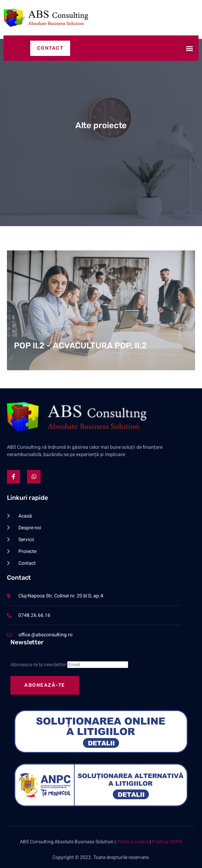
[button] (189, 48)
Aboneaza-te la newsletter (69, 665)
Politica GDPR (167, 842)
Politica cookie (133, 842)
